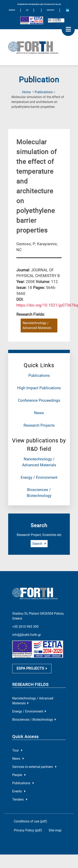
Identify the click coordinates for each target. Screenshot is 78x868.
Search (39, 544)
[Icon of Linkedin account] (68, 10)
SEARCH (12, 10)
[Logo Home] (39, 47)
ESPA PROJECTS (32, 664)
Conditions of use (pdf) (31, 817)
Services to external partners (34, 763)
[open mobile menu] (68, 29)
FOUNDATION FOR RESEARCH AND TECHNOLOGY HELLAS (39, 4)
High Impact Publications (39, 388)
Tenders (20, 795)
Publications (44, 92)
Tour (17, 746)
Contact (51, 10)
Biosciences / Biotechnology (34, 715)
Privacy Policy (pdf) (28, 826)
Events (19, 787)
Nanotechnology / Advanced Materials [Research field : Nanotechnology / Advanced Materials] (37, 325)
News (39, 413)
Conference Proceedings (39, 400)
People (19, 771)
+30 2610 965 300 (25, 622)
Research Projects (39, 425)
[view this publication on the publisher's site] (47, 305)
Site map (55, 826)
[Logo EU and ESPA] (32, 20)
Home (26, 92)
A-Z (27, 10)
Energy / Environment (39, 477)
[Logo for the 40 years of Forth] (56, 20)
